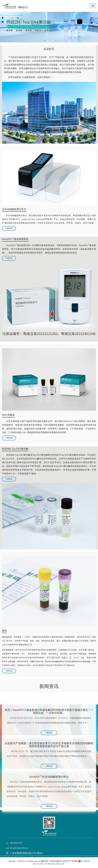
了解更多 (9, 228)
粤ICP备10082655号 (56, 864)
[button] (7, 27)
